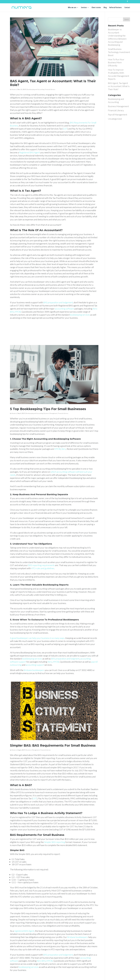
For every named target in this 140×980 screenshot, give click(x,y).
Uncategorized (115, 119)
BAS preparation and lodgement (58, 302)
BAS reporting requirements (41, 565)
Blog (105, 8)
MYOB (18, 312)
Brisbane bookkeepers (34, 670)
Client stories (96, 8)
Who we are (72, 8)
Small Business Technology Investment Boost (119, 52)
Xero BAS (41, 961)
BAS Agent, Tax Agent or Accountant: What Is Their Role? (53, 83)
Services (84, 8)
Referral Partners (116, 8)
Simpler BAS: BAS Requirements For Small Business (53, 745)
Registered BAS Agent (29, 152)
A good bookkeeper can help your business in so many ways (37, 638)
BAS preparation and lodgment (65, 659)
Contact (127, 8)
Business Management (50, 413)
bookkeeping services (80, 315)
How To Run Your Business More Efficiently (116, 62)
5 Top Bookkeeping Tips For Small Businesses (48, 409)
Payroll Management (118, 115)
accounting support (35, 665)
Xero (63, 449)
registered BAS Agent (24, 931)
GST (65, 129)
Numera (14, 89)
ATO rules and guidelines (43, 568)
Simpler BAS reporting (55, 842)
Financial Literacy (50, 89)
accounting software (64, 309)
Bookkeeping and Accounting (36, 89)
